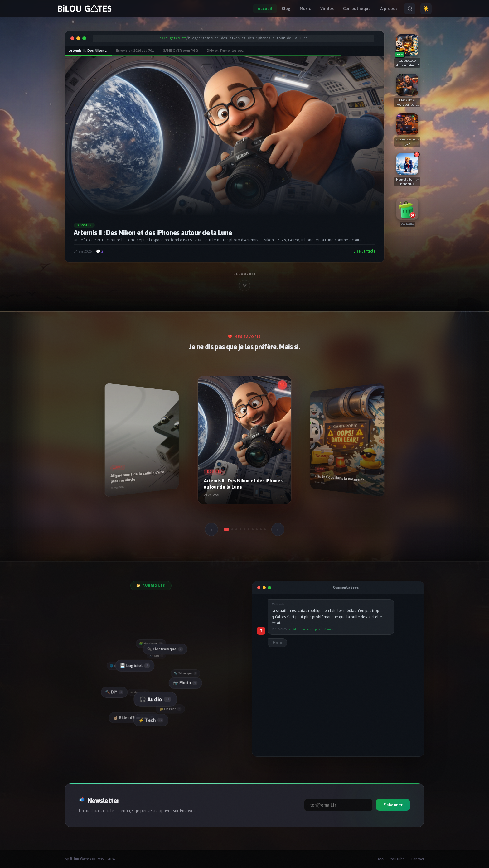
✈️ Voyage (157, 656)
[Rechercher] (410, 9)
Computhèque (357, 9)
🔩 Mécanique (186, 673)
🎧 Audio (155, 699)
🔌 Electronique (165, 649)
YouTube (397, 859)
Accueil (265, 9)
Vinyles (327, 9)
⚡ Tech (151, 720)
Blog (286, 9)
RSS (381, 859)
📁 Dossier (171, 709)
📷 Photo (185, 682)
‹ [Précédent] (211, 529)
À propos (389, 9)
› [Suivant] (278, 529)
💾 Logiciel (134, 666)
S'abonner (393, 805)
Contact (417, 859)
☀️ (426, 9)
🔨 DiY (114, 692)
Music (305, 9)
